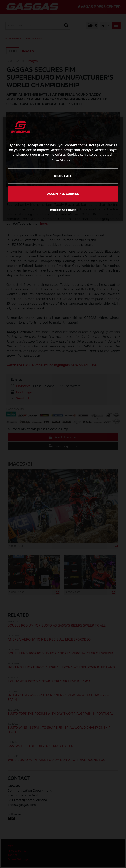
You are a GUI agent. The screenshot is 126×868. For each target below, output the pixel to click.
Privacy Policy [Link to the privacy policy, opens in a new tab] (59, 160)
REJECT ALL (63, 176)
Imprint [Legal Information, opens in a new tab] (71, 160)
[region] (63, 169)
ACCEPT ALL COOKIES (63, 194)
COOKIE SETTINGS (63, 210)
